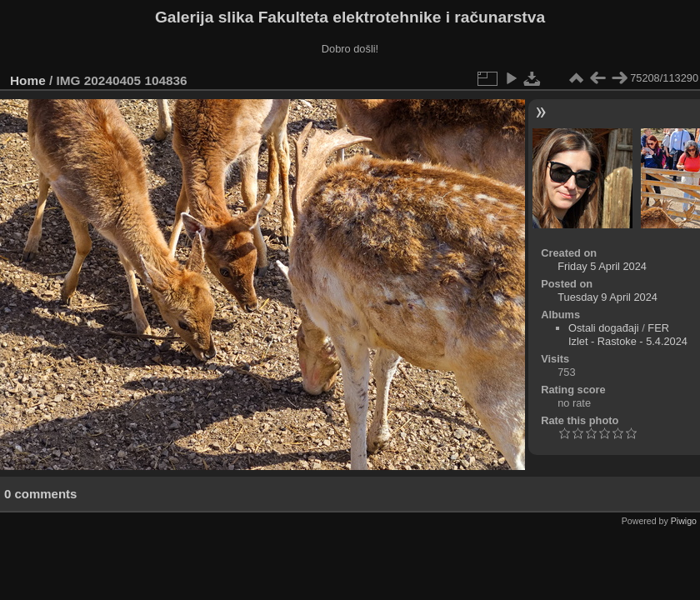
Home (28, 80)
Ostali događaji (604, 328)
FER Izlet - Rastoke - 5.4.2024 (628, 335)
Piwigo (684, 521)
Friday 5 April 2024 (602, 266)
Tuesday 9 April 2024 (607, 297)
